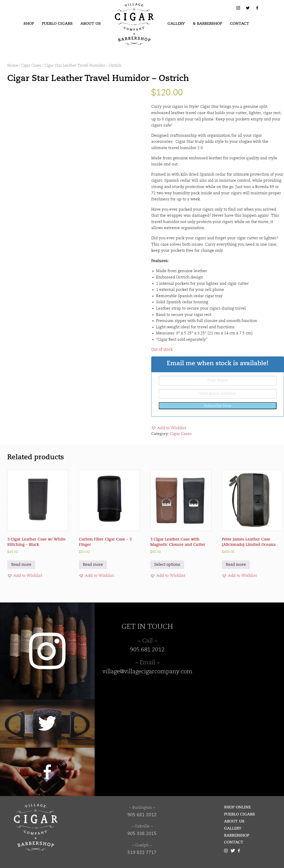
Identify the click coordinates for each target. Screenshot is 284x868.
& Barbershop (207, 24)
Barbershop (237, 835)
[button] (169, 428)
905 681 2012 (147, 650)
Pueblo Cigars (57, 24)
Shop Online (237, 807)
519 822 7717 (142, 853)
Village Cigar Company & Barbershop (127, 11)
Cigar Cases (31, 66)
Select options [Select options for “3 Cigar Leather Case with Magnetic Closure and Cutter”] (167, 565)
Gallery (176, 24)
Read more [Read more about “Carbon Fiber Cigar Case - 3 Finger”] (93, 565)
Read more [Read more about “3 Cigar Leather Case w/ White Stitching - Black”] (21, 565)
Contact (239, 24)
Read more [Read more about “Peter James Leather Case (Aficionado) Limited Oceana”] (236, 565)
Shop (29, 24)
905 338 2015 (142, 834)
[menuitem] (29, 24)
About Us (91, 24)
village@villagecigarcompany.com (147, 672)
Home (13, 66)
